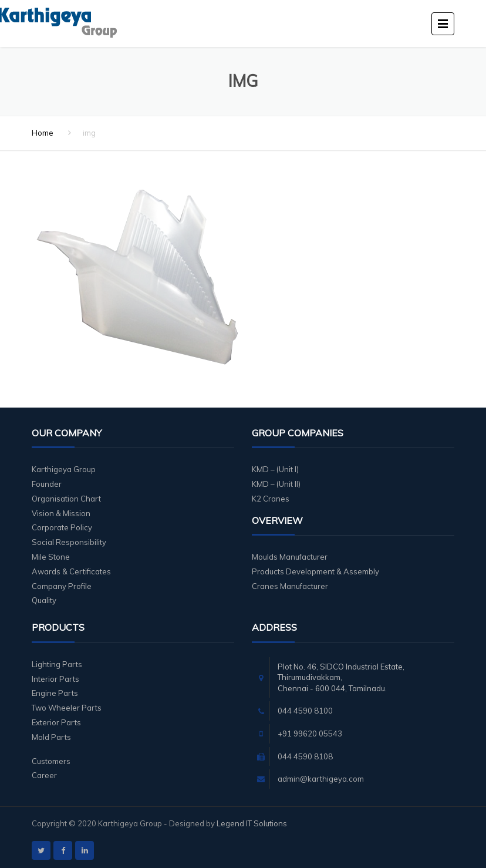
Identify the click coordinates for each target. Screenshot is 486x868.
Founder (47, 484)
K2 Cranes (271, 499)
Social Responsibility (69, 542)
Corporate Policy (62, 527)
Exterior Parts (56, 722)
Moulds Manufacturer (290, 557)
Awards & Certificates (71, 571)
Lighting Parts (57, 664)
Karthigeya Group (64, 469)
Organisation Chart (66, 499)
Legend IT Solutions (252, 823)
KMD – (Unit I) (275, 469)
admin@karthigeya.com (321, 779)
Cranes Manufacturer (290, 586)
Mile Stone (51, 557)
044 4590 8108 (305, 756)
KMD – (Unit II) (276, 484)
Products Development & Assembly (315, 571)
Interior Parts (55, 679)
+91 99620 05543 (310, 734)
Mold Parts (51, 737)
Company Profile (62, 586)
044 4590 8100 (305, 711)
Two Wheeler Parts (67, 708)
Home (43, 133)
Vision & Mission (61, 513)
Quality (44, 600)
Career (44, 775)
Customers (51, 761)
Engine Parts (55, 693)
